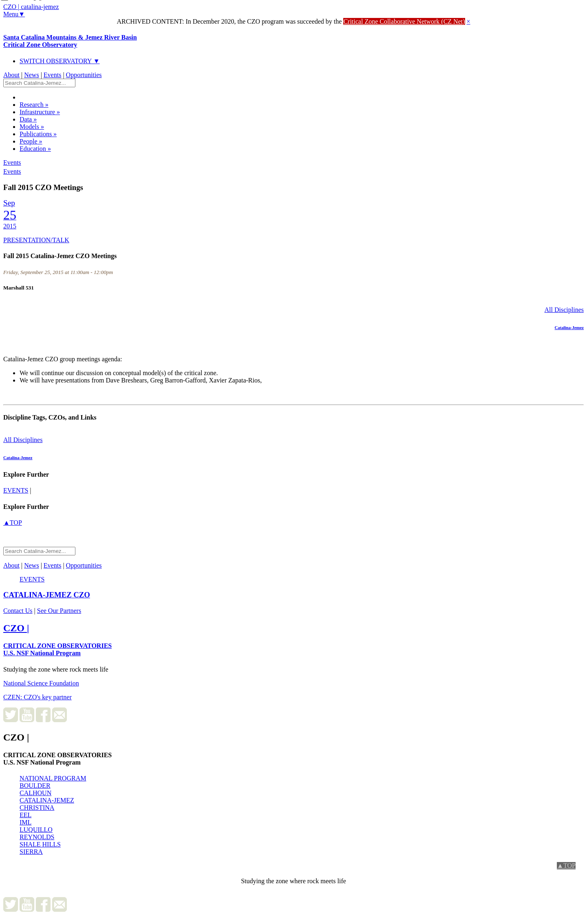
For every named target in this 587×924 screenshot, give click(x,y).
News (31, 75)
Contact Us (18, 611)
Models (32, 127)
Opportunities (84, 75)
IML (25, 822)
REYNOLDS (37, 837)
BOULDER (35, 786)
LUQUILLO (36, 830)
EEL (25, 815)
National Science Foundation (41, 683)
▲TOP (13, 523)
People (31, 141)
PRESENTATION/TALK (36, 240)
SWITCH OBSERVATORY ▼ (60, 61)
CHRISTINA (37, 808)
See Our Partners (59, 611)
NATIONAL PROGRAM (53, 778)
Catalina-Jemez (569, 327)
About (11, 75)
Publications (38, 134)
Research (34, 105)
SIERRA (31, 852)
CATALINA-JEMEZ (47, 800)
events (16, 490)
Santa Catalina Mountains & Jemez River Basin (70, 41)
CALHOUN (35, 793)
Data (28, 119)
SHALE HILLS (40, 844)
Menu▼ (14, 14)
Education (35, 149)
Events (53, 75)
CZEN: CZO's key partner (38, 697)
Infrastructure (40, 112)
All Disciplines (564, 310)
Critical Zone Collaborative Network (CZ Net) (404, 21)
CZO (47, 595)
